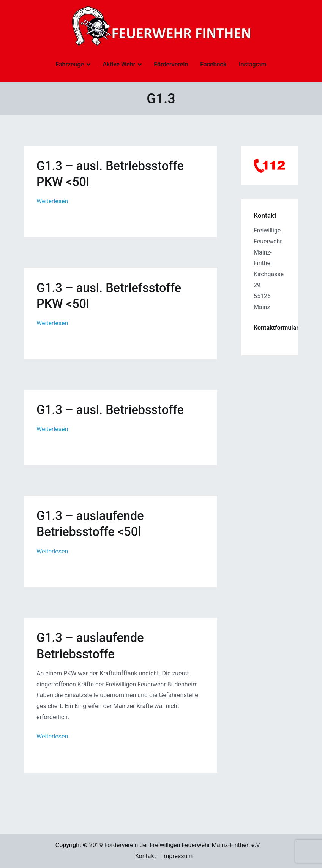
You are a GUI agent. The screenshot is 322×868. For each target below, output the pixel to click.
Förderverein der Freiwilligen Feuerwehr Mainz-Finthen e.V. (183, 845)
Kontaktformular (276, 328)
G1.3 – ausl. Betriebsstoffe (110, 410)
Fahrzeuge (70, 64)
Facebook (213, 64)
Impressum (178, 856)
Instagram (253, 64)
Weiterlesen (52, 201)
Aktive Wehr (119, 64)
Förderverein (171, 64)
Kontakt (146, 856)
